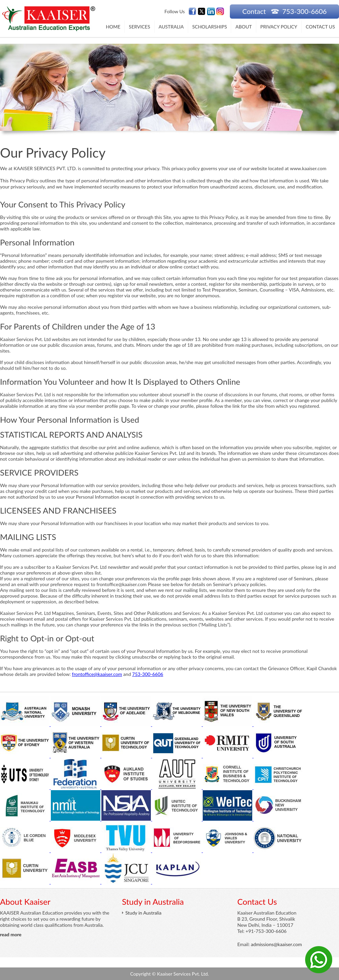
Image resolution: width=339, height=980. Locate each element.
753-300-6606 (148, 674)
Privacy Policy (279, 27)
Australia (171, 27)
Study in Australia (143, 913)
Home (113, 27)
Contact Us (320, 27)
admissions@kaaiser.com (276, 944)
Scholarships (210, 27)
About (243, 27)
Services (139, 27)
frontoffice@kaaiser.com (97, 674)
